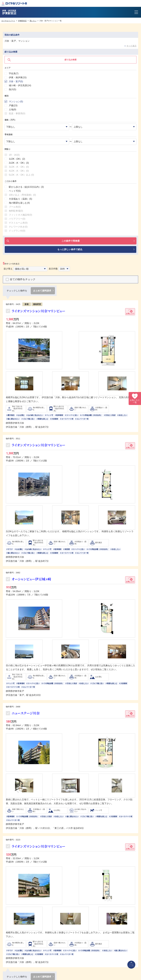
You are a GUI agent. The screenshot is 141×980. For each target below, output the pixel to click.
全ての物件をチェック (23, 279)
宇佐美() (14, 73)
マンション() (16, 102)
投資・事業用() (17, 113)
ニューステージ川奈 (26, 713)
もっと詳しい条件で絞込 (70, 249)
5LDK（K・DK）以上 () (21, 175)
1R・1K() (14, 155)
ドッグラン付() (17, 231)
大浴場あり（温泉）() (20, 199)
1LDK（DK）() (17, 159)
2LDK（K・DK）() (19, 163)
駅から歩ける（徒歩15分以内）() (26, 187)
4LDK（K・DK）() (19, 171)
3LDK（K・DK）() (19, 167)
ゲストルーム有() (18, 223)
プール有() (15, 207)
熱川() (13, 89)
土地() (13, 109)
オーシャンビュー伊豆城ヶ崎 (31, 579)
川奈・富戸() (16, 81)
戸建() (13, 106)
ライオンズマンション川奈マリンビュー (39, 311)
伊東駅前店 (22, 21)
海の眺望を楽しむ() (19, 203)
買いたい (33, 21)
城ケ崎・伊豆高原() (20, 85)
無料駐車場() (16, 211)
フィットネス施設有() (20, 215)
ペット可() (15, 191)
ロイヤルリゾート (8, 21)
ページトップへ (131, 965)
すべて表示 (131, 46)
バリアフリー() (17, 219)
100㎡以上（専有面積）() (22, 195)
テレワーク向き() (18, 227)
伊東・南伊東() (18, 77)
